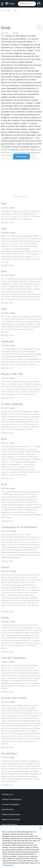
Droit (16, 10)
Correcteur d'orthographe (11, 804)
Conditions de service (9, 834)
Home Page (6, 10)
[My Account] (39, 4)
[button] (3, 4)
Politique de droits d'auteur (11, 814)
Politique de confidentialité (11, 829)
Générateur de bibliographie (12, 799)
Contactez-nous (7, 794)
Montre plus (21, 157)
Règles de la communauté (11, 819)
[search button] (34, 4)
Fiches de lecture (8, 809)
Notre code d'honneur (9, 824)
